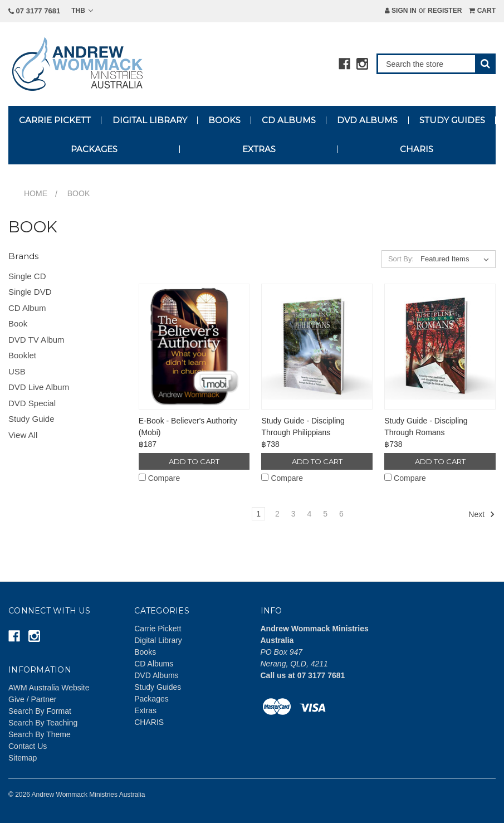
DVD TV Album (36, 340)
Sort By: (401, 259)
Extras (259, 149)
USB (17, 371)
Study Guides (452, 120)
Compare (159, 478)
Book (18, 323)
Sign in (401, 11)
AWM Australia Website (49, 688)
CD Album (27, 308)
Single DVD (30, 292)
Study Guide (31, 419)
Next (482, 514)
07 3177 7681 (34, 11)
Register (445, 11)
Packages (94, 149)
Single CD (27, 276)
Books (224, 120)
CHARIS (417, 149)
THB (82, 11)
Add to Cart (194, 461)
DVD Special (32, 403)
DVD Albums (367, 120)
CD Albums (289, 120)
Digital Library (150, 120)
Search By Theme (40, 734)
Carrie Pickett (55, 120)
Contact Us (28, 746)
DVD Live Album (39, 387)
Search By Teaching (43, 723)
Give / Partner (32, 699)
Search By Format (40, 711)
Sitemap (23, 758)
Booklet (22, 355)
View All (23, 435)
